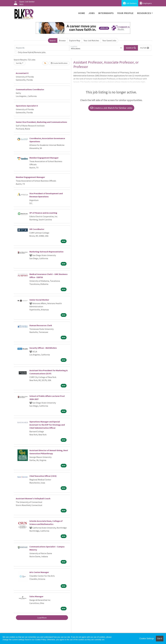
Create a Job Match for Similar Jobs (111, 108)
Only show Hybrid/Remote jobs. (32, 52)
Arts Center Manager (39, 572)
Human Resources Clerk (41, 325)
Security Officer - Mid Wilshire (43, 348)
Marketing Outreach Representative (46, 252)
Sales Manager (36, 596)
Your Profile (125, 13)
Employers (146, 3)
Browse (62, 40)
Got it (160, 639)
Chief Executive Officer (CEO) (43, 476)
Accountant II (22, 73)
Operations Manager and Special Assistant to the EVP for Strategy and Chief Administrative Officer (47, 425)
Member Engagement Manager (44, 158)
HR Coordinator (37, 229)
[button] (145, 48)
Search (53, 40)
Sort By (19, 63)
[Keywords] (42, 48)
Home (82, 13)
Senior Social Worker (39, 300)
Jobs (92, 13)
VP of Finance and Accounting (43, 213)
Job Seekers (130, 3)
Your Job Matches (91, 40)
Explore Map (75, 40)
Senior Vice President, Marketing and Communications (41, 122)
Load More (42, 618)
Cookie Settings (147, 639)
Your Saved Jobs (109, 40)
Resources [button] (144, 13)
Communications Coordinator (30, 89)
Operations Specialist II (27, 106)
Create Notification (59, 63)
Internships (106, 13)
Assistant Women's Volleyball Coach (33, 498)
